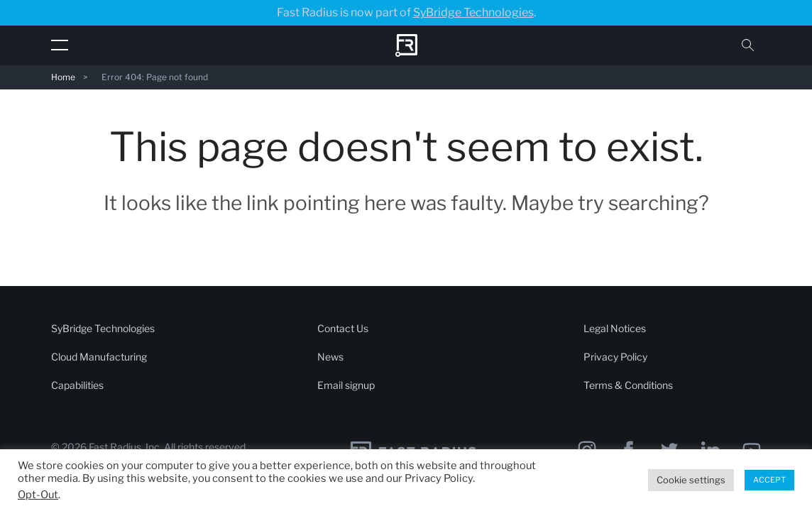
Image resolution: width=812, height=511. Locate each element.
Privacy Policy (615, 357)
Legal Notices (615, 328)
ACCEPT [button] (769, 480)
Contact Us (343, 328)
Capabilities (77, 385)
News (330, 357)
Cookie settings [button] (691, 480)
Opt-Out (38, 495)
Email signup (346, 385)
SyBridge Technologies (473, 12)
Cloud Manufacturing (99, 357)
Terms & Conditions (628, 385)
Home (63, 77)
